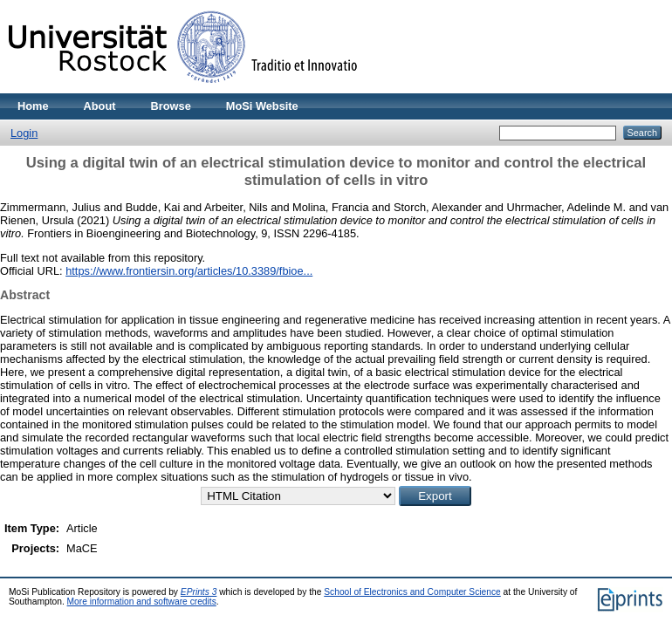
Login (24, 133)
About (100, 106)
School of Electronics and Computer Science (412, 592)
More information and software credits (142, 602)
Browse (171, 106)
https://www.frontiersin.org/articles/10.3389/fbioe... (189, 271)
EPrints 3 (199, 592)
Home (33, 106)
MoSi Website (262, 106)
